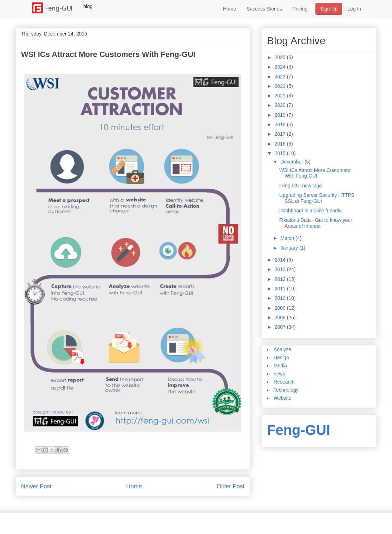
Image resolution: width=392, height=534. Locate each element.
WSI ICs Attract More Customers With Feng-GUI (315, 173)
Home (230, 9)
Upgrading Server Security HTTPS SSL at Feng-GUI (317, 198)
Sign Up (329, 9)
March (288, 238)
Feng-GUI (299, 430)
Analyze (282, 349)
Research (284, 382)
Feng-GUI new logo (300, 186)
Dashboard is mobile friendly (310, 211)
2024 (281, 67)
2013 (281, 269)
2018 (281, 124)
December (292, 162)
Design (281, 358)
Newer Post (36, 486)
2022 (281, 86)
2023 (281, 77)
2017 (281, 134)
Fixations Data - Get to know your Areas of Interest (316, 223)
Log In (354, 9)
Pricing (300, 9)
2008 (281, 317)
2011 (281, 289)
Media (280, 366)
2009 (281, 308)
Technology (286, 390)
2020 (281, 105)
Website (282, 398)
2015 (281, 153)
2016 (281, 144)
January (290, 248)
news (279, 374)
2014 (281, 260)
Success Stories (264, 9)
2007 (281, 327)
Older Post (231, 486)
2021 (281, 96)
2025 (281, 57)
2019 (281, 115)
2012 (281, 279)
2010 (281, 298)
